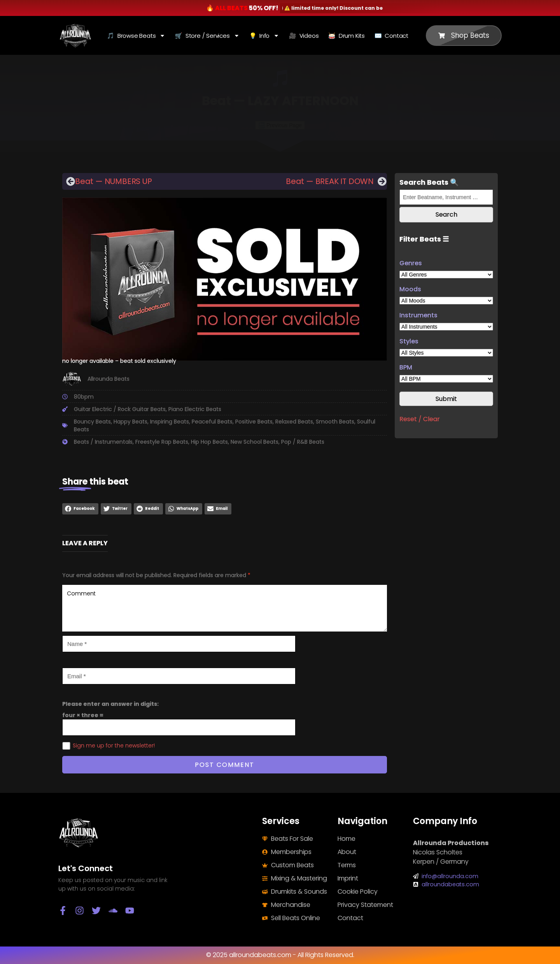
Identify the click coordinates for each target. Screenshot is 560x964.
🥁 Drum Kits (346, 36)
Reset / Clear (420, 419)
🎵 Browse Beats (136, 36)
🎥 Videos (304, 36)
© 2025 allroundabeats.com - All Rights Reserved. (280, 955)
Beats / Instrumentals (103, 442)
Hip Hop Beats (209, 442)
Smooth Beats (335, 422)
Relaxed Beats (294, 422)
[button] (80, 509)
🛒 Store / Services (207, 36)
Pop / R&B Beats (303, 442)
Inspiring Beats (170, 422)
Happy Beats (130, 422)
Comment (225, 608)
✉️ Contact (391, 36)
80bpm (84, 397)
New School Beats (255, 442)
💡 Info (264, 36)
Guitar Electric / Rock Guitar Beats (120, 409)
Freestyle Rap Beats (162, 442)
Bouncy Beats (92, 422)
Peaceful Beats (212, 422)
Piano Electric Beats (195, 409)
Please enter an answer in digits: (110, 704)
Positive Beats (254, 422)
